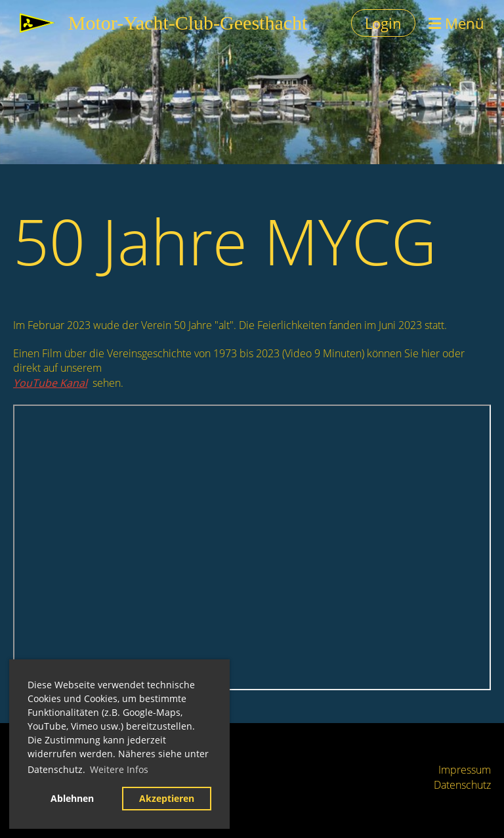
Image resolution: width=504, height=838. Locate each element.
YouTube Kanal (50, 383)
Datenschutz (462, 785)
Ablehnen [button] (72, 798)
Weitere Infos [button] (119, 769)
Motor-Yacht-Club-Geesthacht (188, 23)
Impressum (465, 770)
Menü (456, 23)
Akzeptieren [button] (167, 798)
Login (383, 23)
